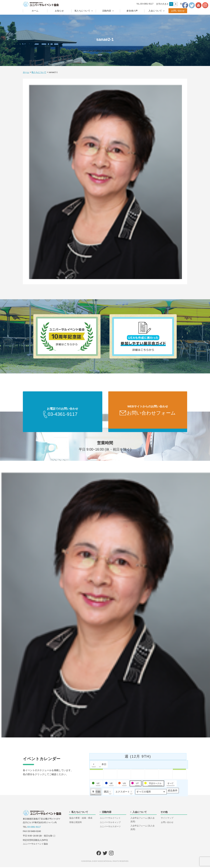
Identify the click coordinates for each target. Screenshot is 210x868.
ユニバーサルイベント (110, 819)
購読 (108, 793)
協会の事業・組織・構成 (81, 819)
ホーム (35, 11)
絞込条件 (173, 792)
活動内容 (107, 11)
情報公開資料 (76, 823)
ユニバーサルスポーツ (110, 827)
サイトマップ (167, 819)
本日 (103, 765)
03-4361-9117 (34, 828)
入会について (155, 11)
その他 (164, 813)
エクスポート (124, 793)
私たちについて (82, 11)
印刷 (96, 793)
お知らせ (59, 11)
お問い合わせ (178, 11)
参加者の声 (132, 11)
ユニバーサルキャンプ (110, 823)
